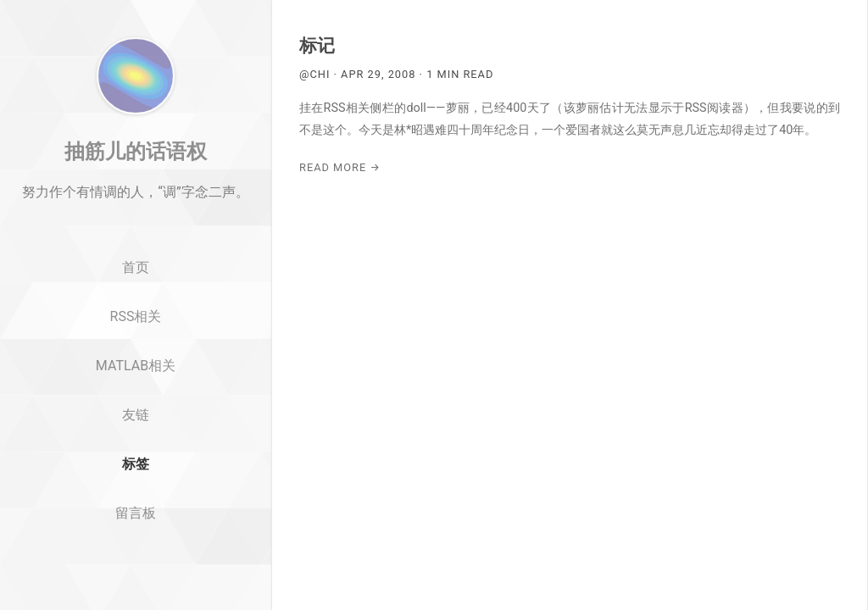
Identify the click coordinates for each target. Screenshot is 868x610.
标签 (136, 519)
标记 (317, 46)
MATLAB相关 (136, 421)
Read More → (340, 167)
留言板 (136, 568)
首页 (136, 323)
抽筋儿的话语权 (136, 206)
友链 (136, 470)
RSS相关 (136, 372)
